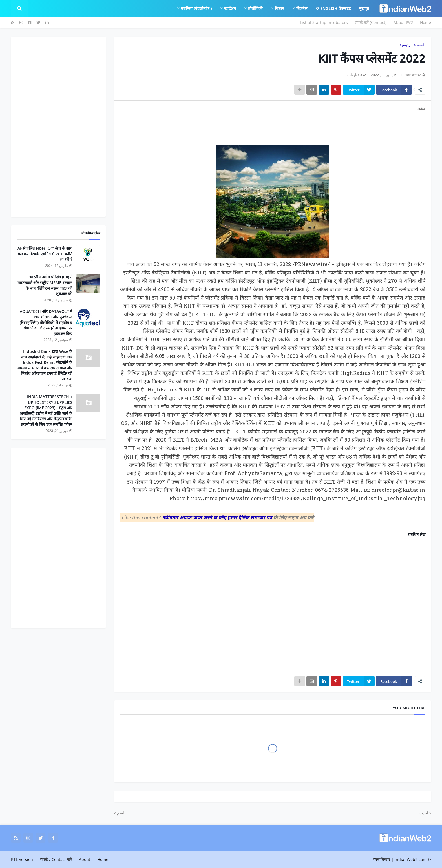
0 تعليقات (355, 75)
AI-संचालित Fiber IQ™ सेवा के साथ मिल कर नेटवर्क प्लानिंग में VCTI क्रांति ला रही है (45, 254)
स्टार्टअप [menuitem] (230, 8)
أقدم (121, 813)
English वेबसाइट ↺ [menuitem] (333, 8)
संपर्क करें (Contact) (371, 22)
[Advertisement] (273, 125)
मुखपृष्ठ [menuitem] (364, 8)
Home (426, 22)
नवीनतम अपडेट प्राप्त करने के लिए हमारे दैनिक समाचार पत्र (218, 517)
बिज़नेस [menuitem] (302, 8)
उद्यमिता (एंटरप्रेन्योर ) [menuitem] (196, 8)
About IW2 (403, 22)
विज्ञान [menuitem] (279, 8)
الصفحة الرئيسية (413, 45)
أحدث (424, 813)
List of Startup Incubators (324, 22)
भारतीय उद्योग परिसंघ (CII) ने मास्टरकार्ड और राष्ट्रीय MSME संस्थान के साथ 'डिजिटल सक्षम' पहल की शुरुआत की (45, 285)
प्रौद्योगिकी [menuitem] (255, 8)
